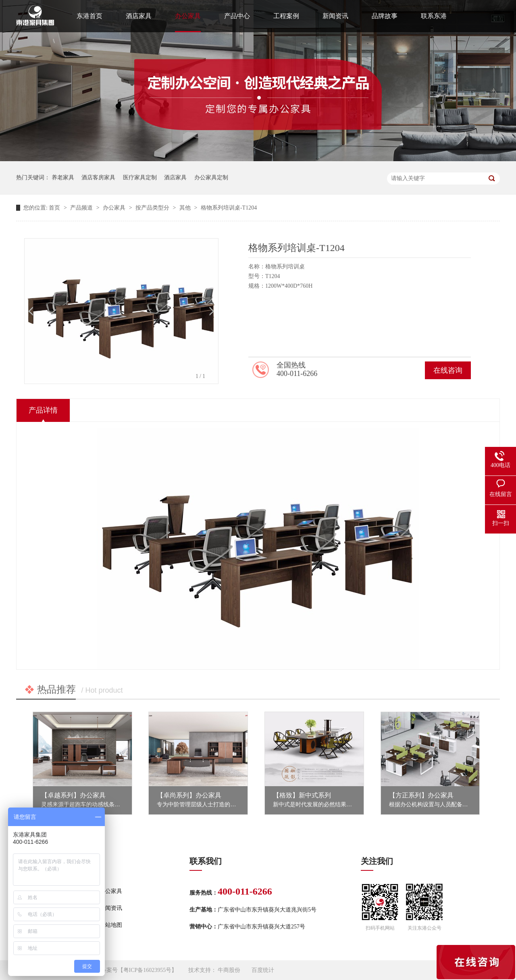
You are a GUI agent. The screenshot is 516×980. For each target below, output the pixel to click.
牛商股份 (229, 970)
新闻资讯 (335, 16)
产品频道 (82, 208)
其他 (186, 208)
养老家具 (63, 178)
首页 (55, 208)
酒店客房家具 (98, 178)
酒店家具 (139, 16)
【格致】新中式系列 (302, 795)
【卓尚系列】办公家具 (189, 795)
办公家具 (188, 16)
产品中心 (237, 16)
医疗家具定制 (140, 178)
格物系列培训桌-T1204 (229, 208)
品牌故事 (385, 16)
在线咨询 (448, 370)
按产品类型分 (153, 208)
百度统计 (263, 970)
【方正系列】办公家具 (421, 795)
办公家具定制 (211, 178)
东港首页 (89, 16)
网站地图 (111, 925)
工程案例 (286, 16)
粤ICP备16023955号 (148, 970)
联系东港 (434, 16)
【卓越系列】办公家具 (73, 795)
